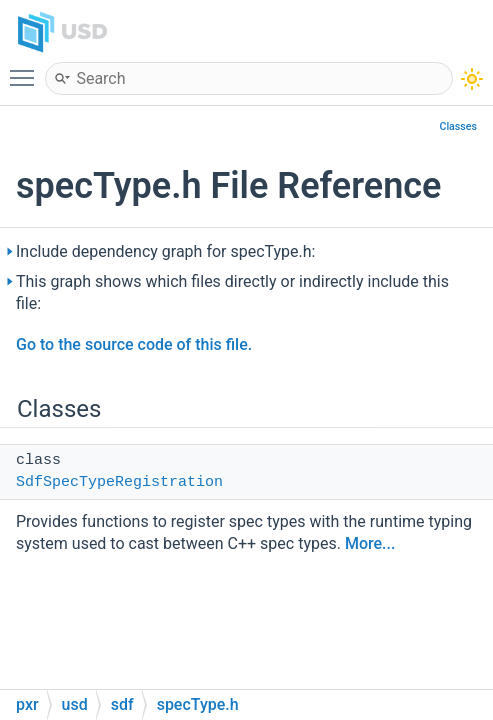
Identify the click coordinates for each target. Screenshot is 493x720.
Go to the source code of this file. (134, 344)
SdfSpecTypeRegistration (119, 482)
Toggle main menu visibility (27, 69)
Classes (458, 126)
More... (370, 543)
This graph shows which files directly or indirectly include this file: (232, 292)
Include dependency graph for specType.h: (166, 251)
